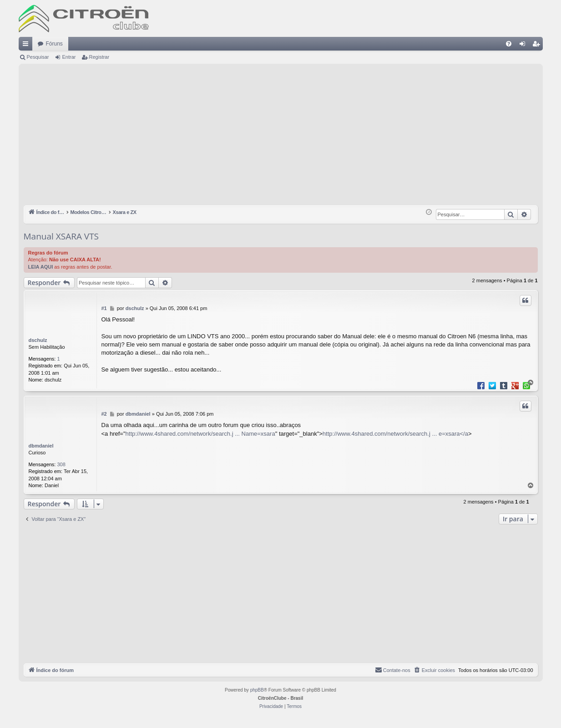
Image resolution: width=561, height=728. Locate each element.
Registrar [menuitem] (538, 46)
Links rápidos (27, 46)
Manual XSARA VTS (61, 236)
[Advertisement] (281, 137)
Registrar (99, 57)
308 (61, 464)
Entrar (69, 57)
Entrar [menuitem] (524, 46)
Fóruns (54, 44)
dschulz (38, 340)
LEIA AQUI (41, 267)
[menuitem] (509, 44)
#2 (104, 414)
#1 (104, 308)
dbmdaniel (41, 446)
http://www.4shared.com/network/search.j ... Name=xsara (200, 434)
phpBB (257, 690)
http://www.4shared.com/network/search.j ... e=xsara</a (395, 434)
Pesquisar (38, 57)
